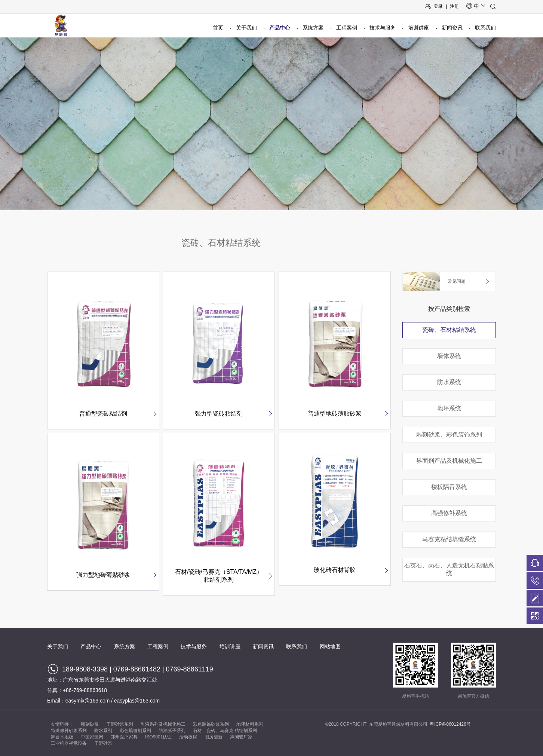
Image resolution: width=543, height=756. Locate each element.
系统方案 (313, 28)
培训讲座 (418, 28)
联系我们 (485, 28)
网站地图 (330, 646)
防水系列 (103, 731)
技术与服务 (383, 28)
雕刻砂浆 (90, 724)
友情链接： (62, 724)
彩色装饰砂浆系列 (211, 724)
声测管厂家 (241, 737)
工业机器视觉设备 (69, 743)
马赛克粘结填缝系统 (449, 539)
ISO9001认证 (158, 737)
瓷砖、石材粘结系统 (449, 330)
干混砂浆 (103, 743)
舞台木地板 (62, 737)
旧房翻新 (214, 737)
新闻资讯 (452, 28)
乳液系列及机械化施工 (163, 724)
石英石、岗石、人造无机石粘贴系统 (449, 569)
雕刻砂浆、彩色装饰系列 (449, 434)
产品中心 (280, 28)
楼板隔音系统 (449, 487)
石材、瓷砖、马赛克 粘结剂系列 (225, 731)
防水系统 (449, 382)
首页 (218, 28)
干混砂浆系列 (120, 724)
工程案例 (347, 28)
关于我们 (246, 28)
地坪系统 (449, 408)
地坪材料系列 (250, 724)
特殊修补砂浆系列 (69, 731)
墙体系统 (449, 356)
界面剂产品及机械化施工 (449, 461)
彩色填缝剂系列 (135, 731)
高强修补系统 (449, 513)
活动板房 (188, 737)
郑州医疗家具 (124, 737)
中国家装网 (92, 737)
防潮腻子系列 (172, 731)
